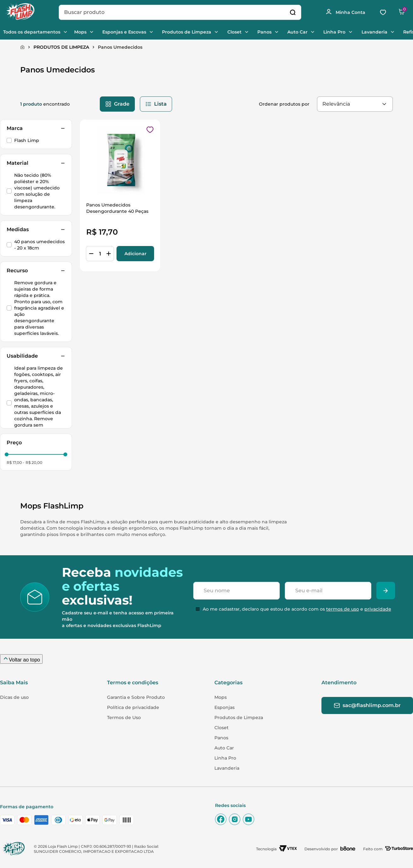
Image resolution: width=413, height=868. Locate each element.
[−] (91, 254)
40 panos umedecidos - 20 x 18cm (39, 245)
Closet (244, 32)
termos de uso (341, 616)
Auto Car (310, 32)
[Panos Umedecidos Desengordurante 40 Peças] (120, 195)
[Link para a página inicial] (22, 47)
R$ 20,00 (34, 462)
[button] (36, 128)
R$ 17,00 (14, 462)
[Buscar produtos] (292, 12)
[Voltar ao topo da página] (21, 659)
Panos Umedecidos (120, 47)
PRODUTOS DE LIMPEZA (61, 47)
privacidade (377, 616)
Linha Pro (348, 32)
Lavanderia (389, 32)
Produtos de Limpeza (195, 32)
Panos (275, 32)
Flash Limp (27, 140)
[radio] (117, 104)
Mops (86, 32)
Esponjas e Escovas (131, 32)
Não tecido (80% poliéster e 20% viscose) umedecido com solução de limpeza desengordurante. (37, 191)
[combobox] (179, 12)
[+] (109, 254)
